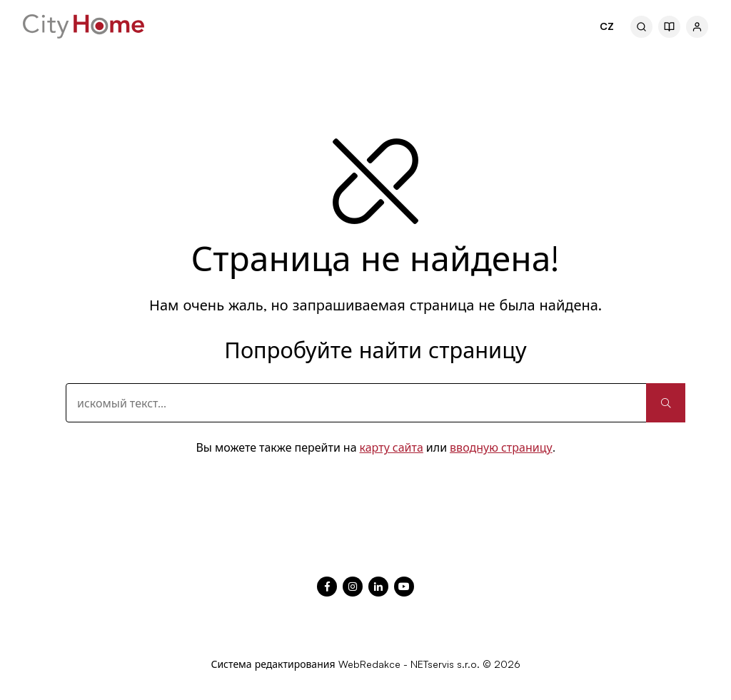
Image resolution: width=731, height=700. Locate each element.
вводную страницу (501, 447)
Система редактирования (273, 664)
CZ (607, 26)
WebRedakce (369, 664)
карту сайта (392, 447)
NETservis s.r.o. (445, 664)
